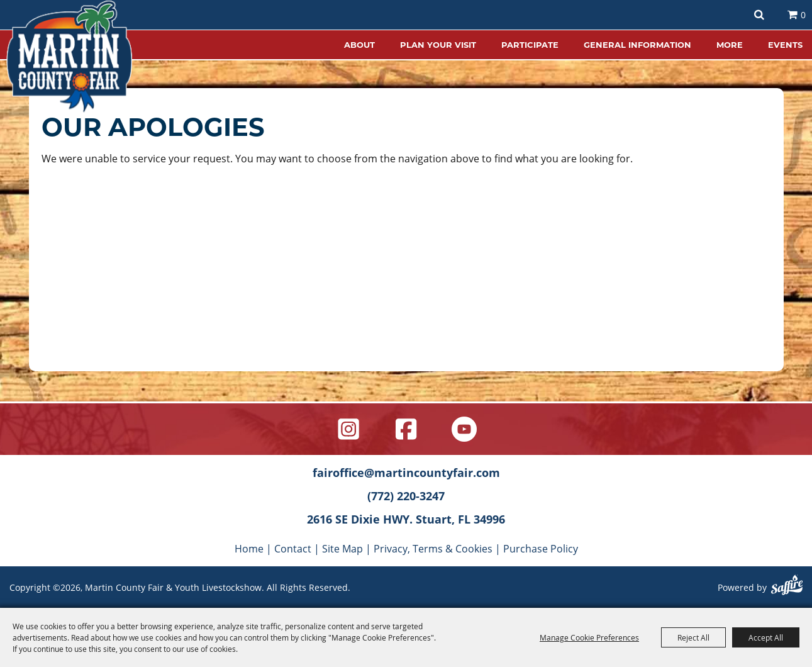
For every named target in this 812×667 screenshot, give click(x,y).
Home (249, 548)
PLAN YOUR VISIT (438, 44)
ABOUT (359, 44)
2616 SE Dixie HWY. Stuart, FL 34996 (406, 519)
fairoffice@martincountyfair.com (406, 473)
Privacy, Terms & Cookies (433, 548)
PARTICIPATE (530, 44)
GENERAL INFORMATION (637, 44)
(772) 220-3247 (406, 496)
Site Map (342, 548)
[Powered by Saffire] (787, 586)
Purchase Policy (541, 548)
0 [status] (803, 15)
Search (759, 15)
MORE (730, 44)
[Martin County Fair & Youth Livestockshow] (69, 57)
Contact (293, 548)
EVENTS (785, 44)
